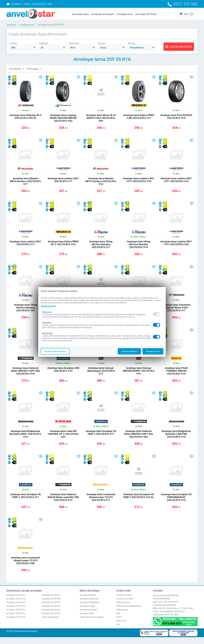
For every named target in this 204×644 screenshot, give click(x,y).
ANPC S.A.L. (122, 627)
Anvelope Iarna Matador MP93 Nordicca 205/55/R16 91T (25, 182)
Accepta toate (153, 351)
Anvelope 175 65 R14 (16, 613)
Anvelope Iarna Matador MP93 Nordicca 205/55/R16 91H (101, 182)
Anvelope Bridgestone (89, 609)
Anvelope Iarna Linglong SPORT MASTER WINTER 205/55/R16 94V (63, 118)
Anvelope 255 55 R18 (51, 616)
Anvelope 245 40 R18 (51, 613)
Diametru (74, 43)
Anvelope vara (125, 14)
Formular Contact (124, 602)
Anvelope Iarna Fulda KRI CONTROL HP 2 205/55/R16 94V (63, 438)
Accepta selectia (129, 351)
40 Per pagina (37, 69)
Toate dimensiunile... (51, 624)
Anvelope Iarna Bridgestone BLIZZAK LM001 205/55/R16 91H (25, 438)
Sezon (102, 43)
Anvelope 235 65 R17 (51, 609)
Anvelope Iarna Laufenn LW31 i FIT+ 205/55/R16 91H (139, 181)
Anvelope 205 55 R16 (16, 602)
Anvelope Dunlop (87, 613)
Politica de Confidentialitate (129, 613)
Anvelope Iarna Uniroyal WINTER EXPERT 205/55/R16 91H (139, 374)
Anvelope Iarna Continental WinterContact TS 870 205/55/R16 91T (101, 503)
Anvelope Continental (89, 605)
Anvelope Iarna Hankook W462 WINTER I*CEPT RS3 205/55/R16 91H (26, 374)
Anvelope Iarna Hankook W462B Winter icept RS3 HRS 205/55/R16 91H (63, 503)
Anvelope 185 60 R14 (16, 616)
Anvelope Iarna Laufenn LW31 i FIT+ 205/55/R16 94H (176, 245)
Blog (118, 620)
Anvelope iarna (80, 14)
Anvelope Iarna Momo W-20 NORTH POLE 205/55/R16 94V (101, 118)
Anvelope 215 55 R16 (16, 624)
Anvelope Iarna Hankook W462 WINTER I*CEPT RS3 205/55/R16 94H (139, 438)
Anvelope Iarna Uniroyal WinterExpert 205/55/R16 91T (101, 374)
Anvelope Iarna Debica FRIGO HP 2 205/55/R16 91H (63, 245)
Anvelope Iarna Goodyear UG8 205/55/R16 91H (63, 373)
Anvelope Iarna (27, 25)
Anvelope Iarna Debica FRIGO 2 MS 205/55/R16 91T (139, 117)
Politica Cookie (123, 609)
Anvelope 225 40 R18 (51, 605)
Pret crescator (18, 69)
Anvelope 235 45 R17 (51, 602)
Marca (132, 43)
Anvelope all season (103, 14)
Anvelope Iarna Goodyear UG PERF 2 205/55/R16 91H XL (139, 501)
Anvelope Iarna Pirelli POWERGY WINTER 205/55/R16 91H (176, 374)
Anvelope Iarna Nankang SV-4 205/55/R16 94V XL (25, 117)
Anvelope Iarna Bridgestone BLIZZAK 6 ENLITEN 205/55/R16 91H (176, 438)
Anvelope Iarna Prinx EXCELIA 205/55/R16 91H (176, 117)
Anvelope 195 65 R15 (16, 605)
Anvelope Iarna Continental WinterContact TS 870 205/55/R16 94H (25, 567)
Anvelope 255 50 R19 (51, 620)
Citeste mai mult (49, 306)
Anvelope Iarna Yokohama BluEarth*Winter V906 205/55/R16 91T (176, 310)
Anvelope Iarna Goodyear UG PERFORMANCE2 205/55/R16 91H (176, 503)
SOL (118, 631)
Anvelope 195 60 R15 (16, 620)
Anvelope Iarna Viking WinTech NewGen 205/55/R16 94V (25, 310)
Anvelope (11, 25)
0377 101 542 (171, 621)
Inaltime (43, 43)
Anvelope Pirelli (87, 620)
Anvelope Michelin (88, 602)
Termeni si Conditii (124, 605)
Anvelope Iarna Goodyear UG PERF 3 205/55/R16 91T (101, 437)
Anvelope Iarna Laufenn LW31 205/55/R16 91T (63, 181)
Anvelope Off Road (146, 14)
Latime (13, 43)
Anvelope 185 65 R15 (16, 609)
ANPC (119, 624)
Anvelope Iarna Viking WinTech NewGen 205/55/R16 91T (101, 246)
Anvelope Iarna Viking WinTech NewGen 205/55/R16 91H (139, 246)
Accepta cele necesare (55, 351)
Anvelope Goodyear (88, 616)
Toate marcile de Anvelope (92, 624)
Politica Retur (122, 616)
